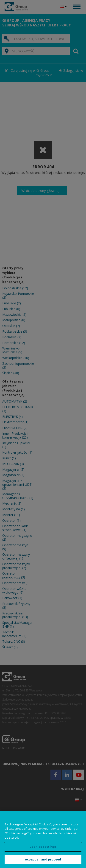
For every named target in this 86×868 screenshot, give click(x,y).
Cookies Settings (43, 847)
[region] (43, 840)
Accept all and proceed (43, 859)
